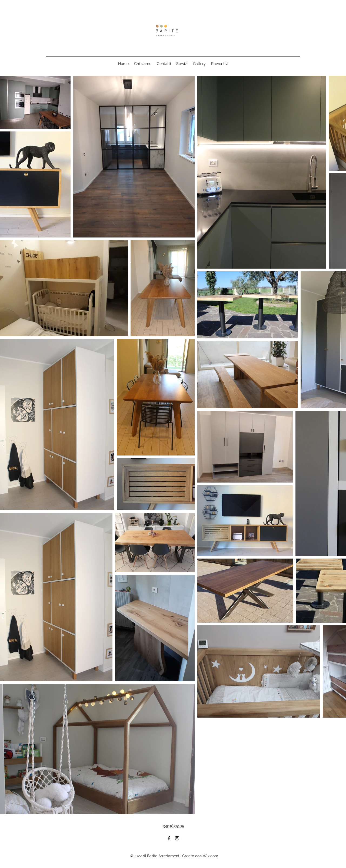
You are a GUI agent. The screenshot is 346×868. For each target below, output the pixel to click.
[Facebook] (169, 838)
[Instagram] (177, 838)
